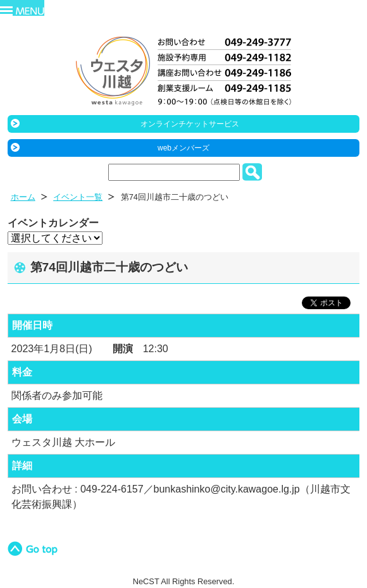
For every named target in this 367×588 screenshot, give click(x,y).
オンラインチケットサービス (190, 124)
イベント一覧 (78, 197)
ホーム (23, 197)
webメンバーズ (183, 148)
